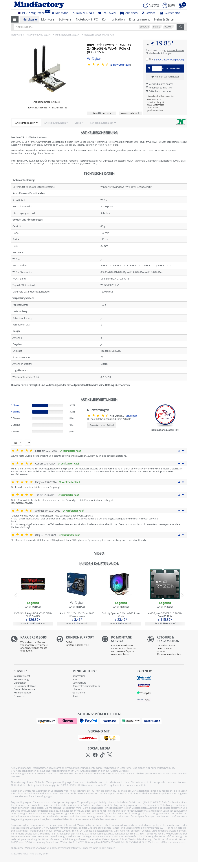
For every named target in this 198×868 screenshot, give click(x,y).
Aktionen (129, 13)
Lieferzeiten (20, 683)
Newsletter (20, 696)
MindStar (60, 13)
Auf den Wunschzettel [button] (165, 77)
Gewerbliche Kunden (25, 689)
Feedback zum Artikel (159, 88)
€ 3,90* (169, 60)
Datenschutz (79, 683)
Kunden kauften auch (102, 123)
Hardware (30, 19)
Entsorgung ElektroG (25, 686)
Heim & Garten (165, 19)
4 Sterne (15, 412)
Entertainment (139, 19)
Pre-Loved (107, 13)
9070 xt (168, 27)
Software (65, 19)
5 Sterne (15, 405)
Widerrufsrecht (22, 676)
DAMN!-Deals (83, 13)
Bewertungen (120, 65)
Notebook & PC (87, 19)
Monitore (48, 19)
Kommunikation (113, 19)
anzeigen (131, 416)
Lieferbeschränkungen (159, 53)
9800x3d (144, 27)
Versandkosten (175, 50)
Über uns (77, 689)
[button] (15, 19)
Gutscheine (170, 13)
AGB (75, 679)
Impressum (79, 676)
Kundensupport (22, 693)
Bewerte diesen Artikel (102, 425)
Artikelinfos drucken (158, 91)
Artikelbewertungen (55, 123)
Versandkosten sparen (160, 84)
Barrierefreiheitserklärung (86, 686)
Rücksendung (21, 679)
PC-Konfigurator (32, 12)
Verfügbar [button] (94, 59)
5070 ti (157, 27)
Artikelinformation (25, 123)
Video (78, 123)
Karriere (77, 696)
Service (149, 13)
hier (112, 848)
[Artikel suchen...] (95, 27)
